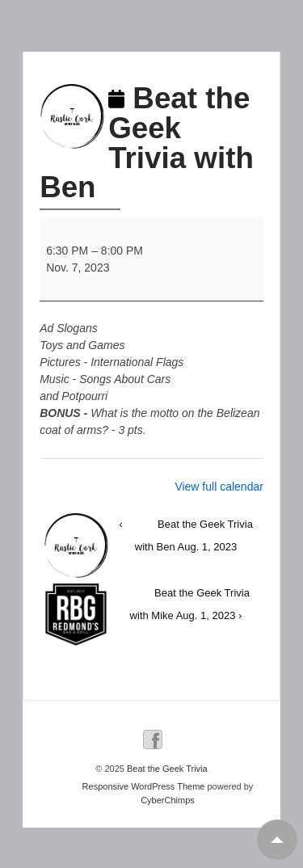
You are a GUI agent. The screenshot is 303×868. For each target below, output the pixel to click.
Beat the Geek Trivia (166, 769)
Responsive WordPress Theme (144, 786)
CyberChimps (168, 800)
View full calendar (219, 487)
